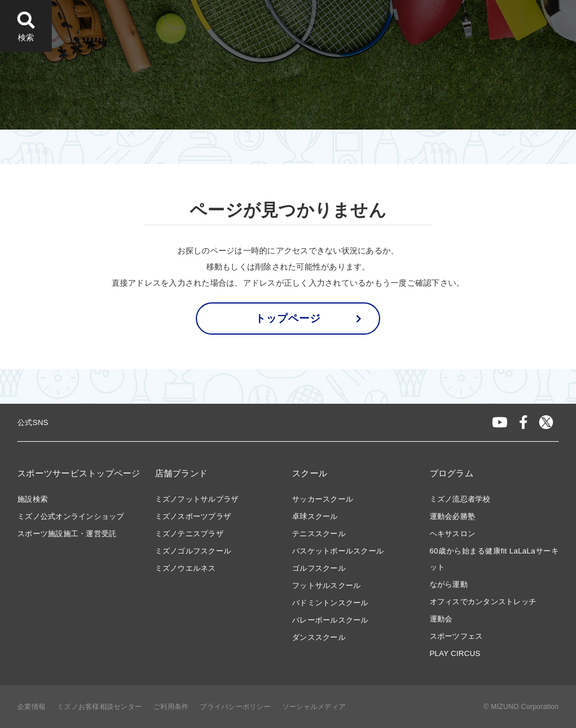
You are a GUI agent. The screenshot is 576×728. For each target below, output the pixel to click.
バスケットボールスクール (338, 551)
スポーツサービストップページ (79, 473)
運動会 (441, 619)
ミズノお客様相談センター (99, 707)
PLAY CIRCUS (455, 653)
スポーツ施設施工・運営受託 (67, 534)
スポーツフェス (456, 636)
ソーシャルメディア (314, 707)
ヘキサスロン (453, 534)
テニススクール (319, 534)
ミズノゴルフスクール (193, 551)
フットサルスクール (326, 585)
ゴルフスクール (319, 568)
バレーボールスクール (330, 620)
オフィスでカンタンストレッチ (483, 602)
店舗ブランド (181, 473)
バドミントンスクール (330, 603)
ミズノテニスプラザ (189, 534)
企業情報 (31, 707)
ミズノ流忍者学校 (460, 499)
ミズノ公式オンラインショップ (71, 516)
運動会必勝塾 (453, 516)
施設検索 (33, 499)
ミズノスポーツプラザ (193, 516)
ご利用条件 (171, 707)
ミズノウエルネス (185, 568)
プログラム (452, 473)
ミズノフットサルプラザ (197, 499)
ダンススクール (319, 637)
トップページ (288, 318)
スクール (310, 473)
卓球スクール (315, 516)
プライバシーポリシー (235, 707)
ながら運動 (449, 584)
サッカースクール (323, 499)
